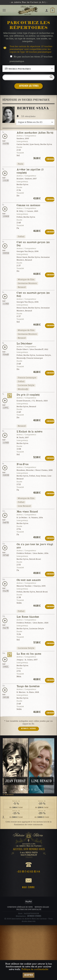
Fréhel (21, 237)
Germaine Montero (27, 283)
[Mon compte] (47, 10)
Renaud (22, 287)
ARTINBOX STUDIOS (34, 916)
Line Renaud (24, 506)
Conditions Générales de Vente (20, 907)
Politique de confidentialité (29, 909)
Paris (20, 164)
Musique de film (26, 280)
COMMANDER (51, 159)
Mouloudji (23, 389)
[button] (4, 10)
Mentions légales (42, 907)
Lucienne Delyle (26, 385)
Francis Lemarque (27, 378)
